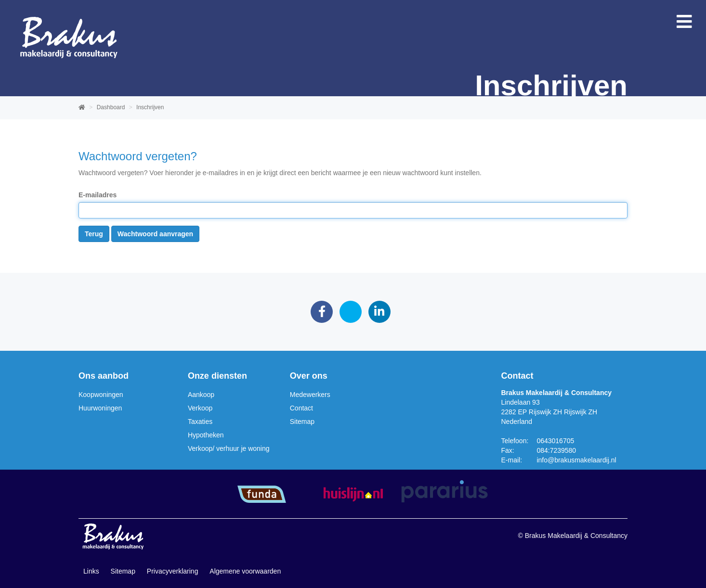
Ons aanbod (104, 376)
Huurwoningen (100, 408)
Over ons (309, 376)
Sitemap (302, 422)
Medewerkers (310, 395)
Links (91, 571)
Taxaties (200, 422)
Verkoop (200, 408)
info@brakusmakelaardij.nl (576, 460)
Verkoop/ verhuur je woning (229, 448)
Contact (301, 408)
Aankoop (201, 395)
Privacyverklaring (173, 571)
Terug (94, 234)
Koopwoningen (101, 395)
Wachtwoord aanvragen (155, 234)
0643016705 (555, 441)
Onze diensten (217, 376)
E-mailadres (98, 195)
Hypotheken (206, 435)
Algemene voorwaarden (245, 571)
